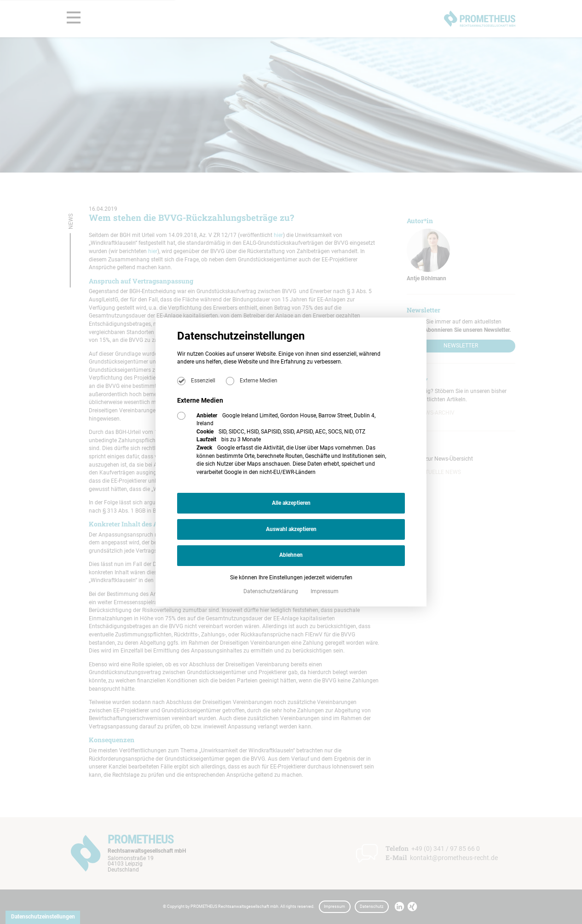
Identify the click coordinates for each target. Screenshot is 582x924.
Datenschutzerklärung (271, 591)
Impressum (325, 591)
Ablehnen (291, 555)
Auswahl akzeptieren (291, 529)
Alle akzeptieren (291, 503)
